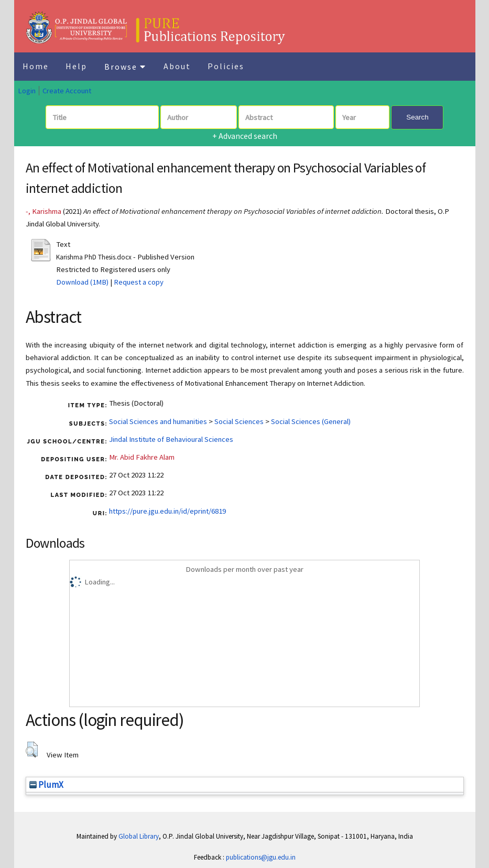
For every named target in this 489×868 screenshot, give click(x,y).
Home (36, 66)
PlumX (46, 785)
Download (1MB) (82, 282)
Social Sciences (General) (311, 421)
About (177, 66)
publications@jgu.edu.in (261, 857)
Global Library (139, 836)
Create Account (67, 91)
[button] (32, 750)
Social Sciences (239, 421)
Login (27, 91)
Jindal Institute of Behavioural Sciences (171, 439)
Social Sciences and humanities (158, 421)
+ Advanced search (245, 136)
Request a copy (139, 282)
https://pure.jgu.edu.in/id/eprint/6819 (167, 511)
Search (417, 117)
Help (76, 66)
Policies (226, 66)
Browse (125, 67)
